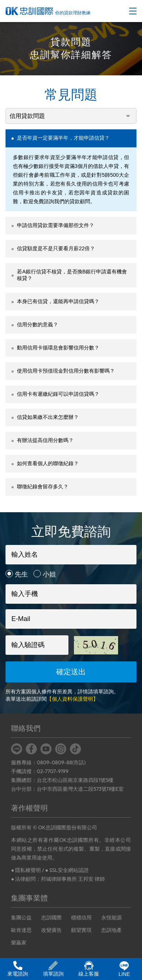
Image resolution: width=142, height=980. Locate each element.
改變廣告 (52, 930)
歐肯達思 (21, 930)
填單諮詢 (53, 969)
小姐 (49, 574)
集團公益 (21, 918)
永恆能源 (111, 918)
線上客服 (89, 969)
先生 (21, 574)
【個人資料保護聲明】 (72, 699)
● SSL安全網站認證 (67, 870)
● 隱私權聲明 (26, 870)
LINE (124, 969)
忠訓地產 (111, 930)
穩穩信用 (81, 918)
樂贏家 (19, 943)
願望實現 (81, 930)
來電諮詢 (18, 969)
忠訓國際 (52, 918)
